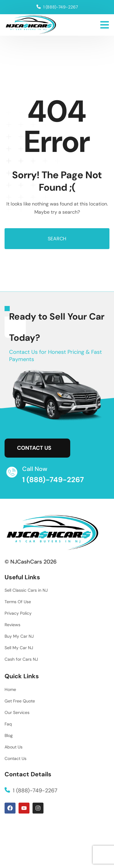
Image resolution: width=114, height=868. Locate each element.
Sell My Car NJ (19, 648)
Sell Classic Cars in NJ (26, 590)
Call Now (35, 469)
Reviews (12, 625)
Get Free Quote (20, 701)
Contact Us (16, 758)
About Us (14, 747)
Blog (9, 735)
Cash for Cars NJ (21, 659)
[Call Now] (12, 472)
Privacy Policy (18, 613)
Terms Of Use (18, 602)
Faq (8, 724)
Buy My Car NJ (19, 636)
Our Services (17, 712)
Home (10, 689)
